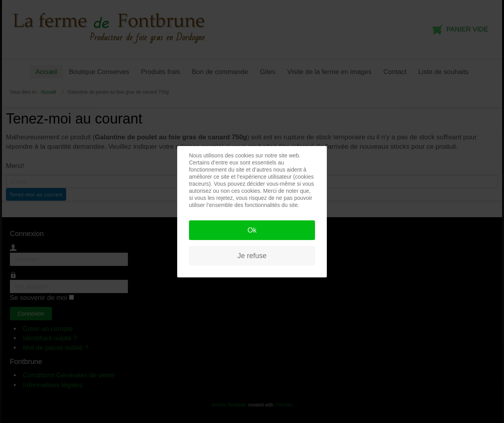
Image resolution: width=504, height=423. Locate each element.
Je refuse (252, 256)
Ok (252, 230)
